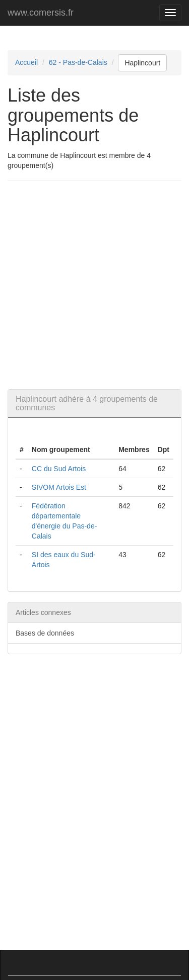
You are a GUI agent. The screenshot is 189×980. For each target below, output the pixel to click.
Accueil (26, 62)
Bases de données (45, 633)
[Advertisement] (94, 285)
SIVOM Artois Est (59, 487)
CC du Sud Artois (59, 469)
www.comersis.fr (41, 13)
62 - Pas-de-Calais (78, 62)
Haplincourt (142, 63)
